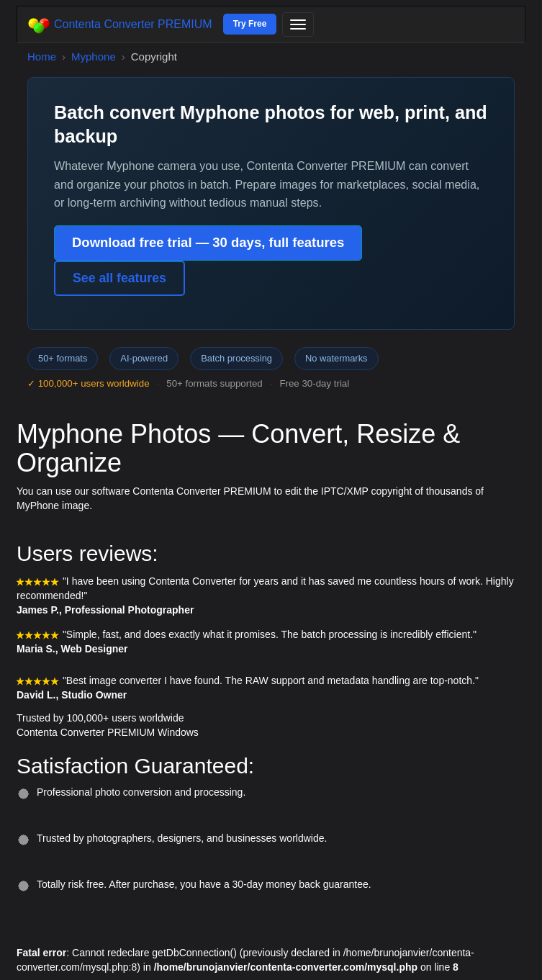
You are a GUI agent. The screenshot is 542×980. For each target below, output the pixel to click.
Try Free (250, 24)
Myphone (94, 57)
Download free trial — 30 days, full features (208, 242)
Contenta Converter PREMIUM (120, 25)
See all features (119, 278)
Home (42, 57)
